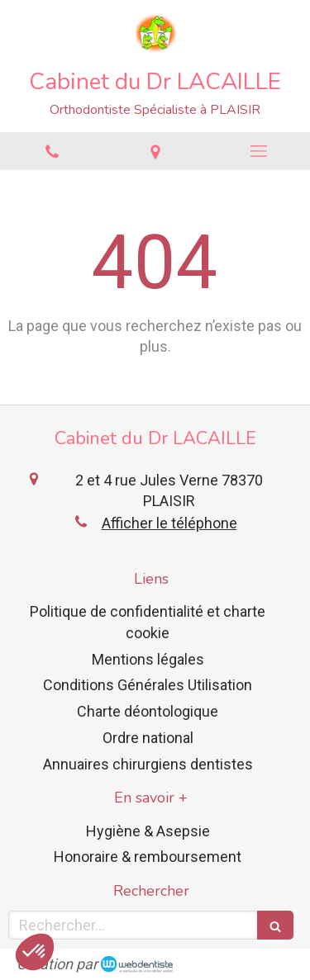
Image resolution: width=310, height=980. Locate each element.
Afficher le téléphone (169, 523)
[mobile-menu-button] (258, 151)
